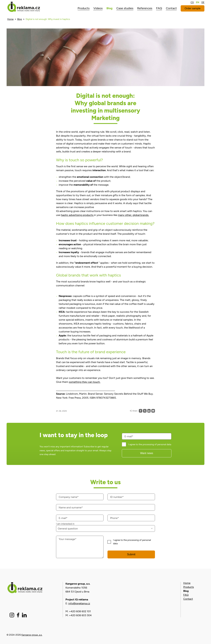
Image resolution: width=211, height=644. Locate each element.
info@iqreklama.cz (79, 603)
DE (203, 2)
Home (10, 19)
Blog (20, 19)
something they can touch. (85, 382)
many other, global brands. (133, 215)
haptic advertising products (77, 215)
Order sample (193, 8)
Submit (131, 554)
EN (198, 2)
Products (189, 587)
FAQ (186, 595)
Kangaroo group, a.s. (32, 635)
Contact (188, 599)
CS (192, 2)
